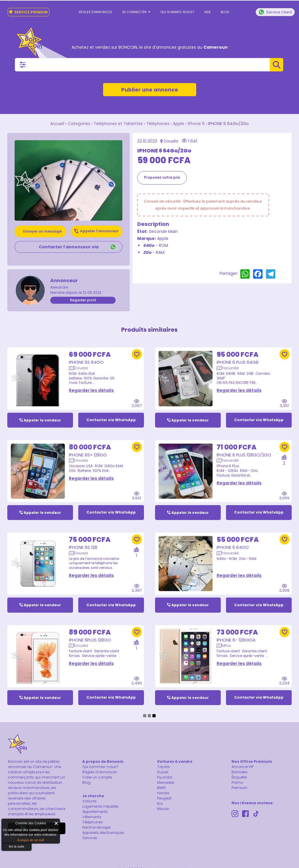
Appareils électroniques (103, 833)
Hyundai (165, 778)
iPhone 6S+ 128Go (88, 450)
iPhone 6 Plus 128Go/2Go (245, 450)
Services (90, 838)
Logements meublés (100, 807)
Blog (225, 12)
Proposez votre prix (162, 177)
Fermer (57, 823)
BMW (161, 788)
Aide (207, 12)
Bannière (239, 773)
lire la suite (16, 846)
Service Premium (28, 12)
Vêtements (92, 817)
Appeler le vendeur (42, 415)
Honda (163, 794)
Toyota (163, 767)
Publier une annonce (150, 90)
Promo (237, 783)
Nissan (163, 809)
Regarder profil (83, 300)
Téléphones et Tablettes (118, 124)
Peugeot (164, 799)
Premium (239, 788)
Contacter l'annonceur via (69, 247)
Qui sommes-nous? (177, 12)
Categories (78, 124)
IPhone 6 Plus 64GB (238, 358)
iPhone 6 (198, 124)
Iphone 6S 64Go (86, 358)
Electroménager (97, 828)
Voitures (89, 802)
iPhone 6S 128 (83, 543)
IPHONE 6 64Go (233, 543)
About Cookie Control (8, 825)
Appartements (95, 812)
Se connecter (136, 12)
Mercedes (166, 783)
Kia (160, 804)
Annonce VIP (242, 767)
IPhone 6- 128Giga (236, 636)
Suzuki (163, 773)
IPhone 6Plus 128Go (91, 636)
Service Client (275, 12)
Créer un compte (97, 778)
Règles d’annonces (95, 12)
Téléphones (159, 124)
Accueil (56, 124)
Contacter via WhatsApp (111, 415)
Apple (180, 124)
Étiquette (239, 778)
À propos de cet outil (31, 840)
